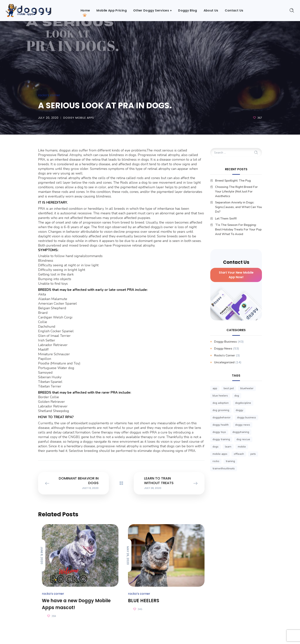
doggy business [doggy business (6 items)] (247, 417)
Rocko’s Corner (49, 95)
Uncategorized (224, 362)
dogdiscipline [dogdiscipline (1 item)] (243, 403)
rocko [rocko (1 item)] (216, 461)
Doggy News (223, 349)
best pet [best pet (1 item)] (229, 388)
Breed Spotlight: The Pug (233, 181)
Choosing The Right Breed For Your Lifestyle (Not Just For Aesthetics (236, 192)
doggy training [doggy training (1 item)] (221, 439)
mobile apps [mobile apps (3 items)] (220, 454)
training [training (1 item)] (230, 461)
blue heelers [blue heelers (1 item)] (220, 396)
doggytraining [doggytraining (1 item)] (241, 432)
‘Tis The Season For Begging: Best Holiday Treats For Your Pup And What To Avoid (238, 229)
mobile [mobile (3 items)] (242, 447)
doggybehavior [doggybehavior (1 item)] (222, 417)
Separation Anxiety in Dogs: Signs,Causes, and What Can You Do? (238, 207)
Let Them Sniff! (226, 219)
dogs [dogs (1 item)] (216, 447)
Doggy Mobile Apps (79, 118)
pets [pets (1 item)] (253, 454)
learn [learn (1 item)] (228, 447)
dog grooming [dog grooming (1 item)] (221, 410)
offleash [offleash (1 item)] (239, 454)
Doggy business (225, 342)
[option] (78, 572)
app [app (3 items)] (215, 388)
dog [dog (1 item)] (237, 396)
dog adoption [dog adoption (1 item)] (221, 403)
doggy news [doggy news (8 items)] (243, 425)
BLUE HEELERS (144, 601)
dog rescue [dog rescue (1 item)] (243, 439)
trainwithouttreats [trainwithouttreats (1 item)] (224, 468)
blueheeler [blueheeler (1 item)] (247, 388)
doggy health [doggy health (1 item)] (221, 425)
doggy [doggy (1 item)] (239, 410)
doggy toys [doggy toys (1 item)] (219, 432)
